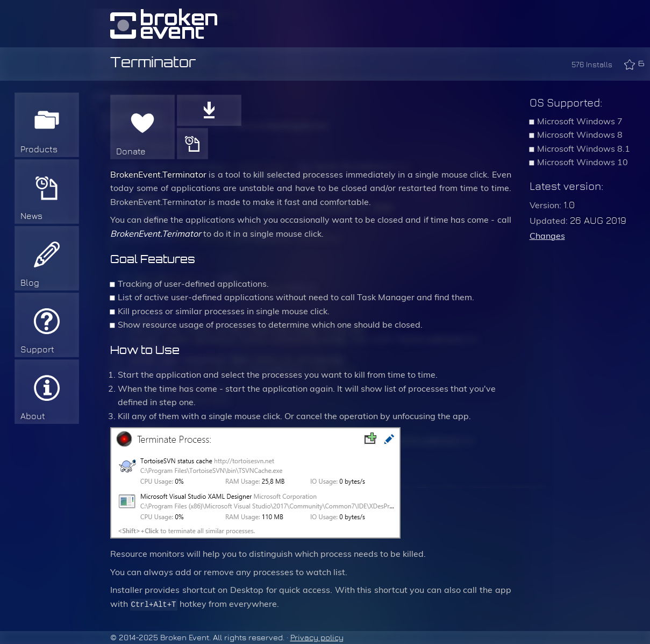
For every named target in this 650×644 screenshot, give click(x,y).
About (33, 416)
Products (39, 149)
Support (37, 349)
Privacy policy (317, 638)
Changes (547, 236)
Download (209, 110)
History (192, 144)
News (31, 216)
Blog (30, 283)
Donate (131, 151)
